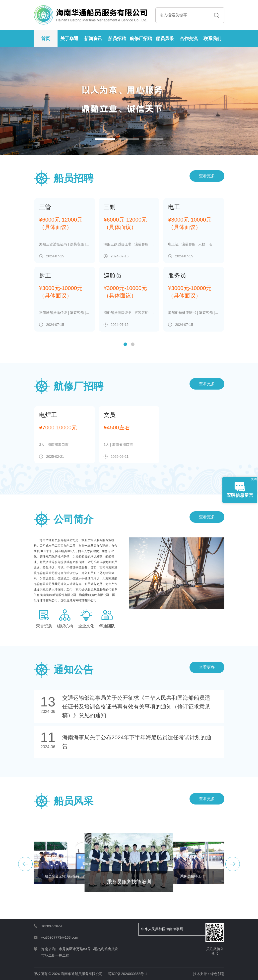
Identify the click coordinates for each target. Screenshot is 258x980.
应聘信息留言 (240, 490)
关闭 (254, 479)
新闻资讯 (93, 39)
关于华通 (69, 39)
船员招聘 (117, 39)
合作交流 (189, 39)
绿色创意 (217, 974)
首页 (46, 39)
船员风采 (165, 39)
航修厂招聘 (141, 39)
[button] (105, 139)
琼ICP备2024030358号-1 (128, 974)
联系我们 (212, 39)
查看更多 (207, 176)
